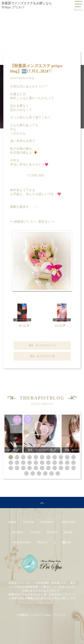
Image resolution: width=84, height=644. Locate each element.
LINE (67, 542)
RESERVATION (22, 542)
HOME (12, 522)
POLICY (42, 542)
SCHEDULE (47, 522)
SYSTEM (28, 522)
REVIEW (52, 532)
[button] (11, 457)
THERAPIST (68, 522)
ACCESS (35, 532)
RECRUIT (18, 532)
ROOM (68, 532)
